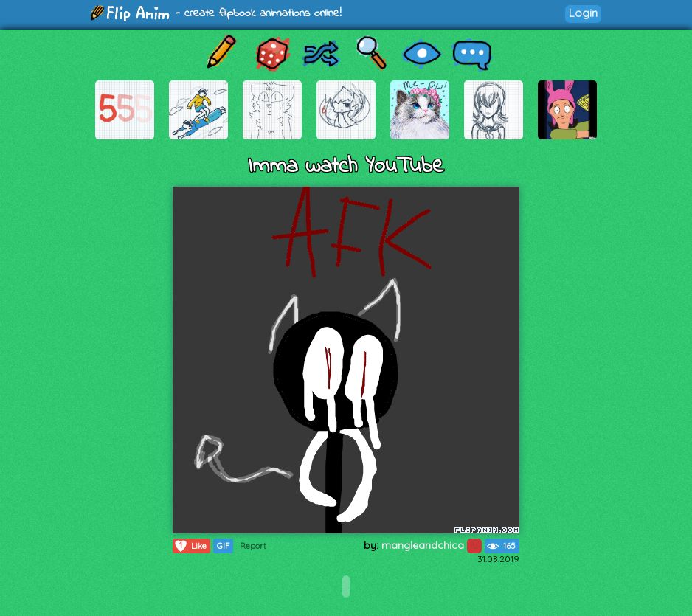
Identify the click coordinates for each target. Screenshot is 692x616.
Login (583, 13)
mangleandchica (432, 545)
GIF (223, 546)
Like (190, 546)
